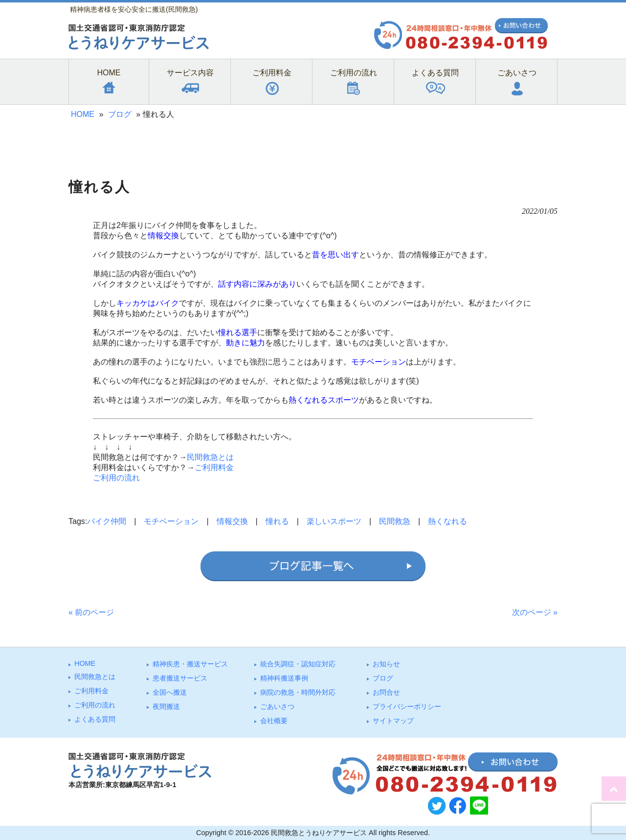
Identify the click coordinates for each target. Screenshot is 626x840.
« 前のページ (91, 612)
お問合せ (386, 692)
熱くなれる (447, 521)
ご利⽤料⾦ (91, 691)
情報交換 (232, 521)
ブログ (120, 114)
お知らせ (386, 664)
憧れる (277, 521)
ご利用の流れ (116, 478)
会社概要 (274, 721)
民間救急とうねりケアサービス (319, 833)
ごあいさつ (277, 706)
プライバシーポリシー (407, 706)
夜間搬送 (166, 706)
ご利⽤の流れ (95, 705)
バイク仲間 (107, 521)
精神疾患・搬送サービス (190, 664)
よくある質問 (95, 719)
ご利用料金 (214, 467)
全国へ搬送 (170, 692)
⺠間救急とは (95, 677)
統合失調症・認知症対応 (298, 664)
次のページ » (535, 612)
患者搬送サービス (180, 678)
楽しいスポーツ (334, 521)
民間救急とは (210, 457)
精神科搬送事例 (284, 678)
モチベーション (171, 521)
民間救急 (395, 521)
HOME (83, 114)
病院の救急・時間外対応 (298, 692)
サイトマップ (393, 721)
